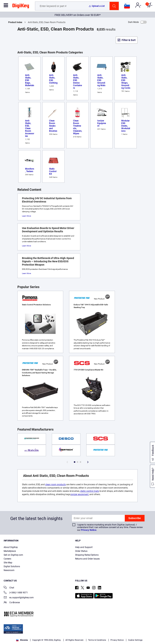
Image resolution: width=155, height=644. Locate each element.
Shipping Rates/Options (87, 555)
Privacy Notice (89, 530)
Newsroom (9, 570)
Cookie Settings (135, 640)
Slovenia (22, 640)
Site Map (8, 563)
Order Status (81, 551)
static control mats (90, 491)
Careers (7, 559)
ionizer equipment (80, 494)
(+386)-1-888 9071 (16, 593)
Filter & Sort (129, 40)
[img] (21, 7)
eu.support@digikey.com (19, 598)
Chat (9, 588)
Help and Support (84, 547)
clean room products (56, 485)
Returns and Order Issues (87, 559)
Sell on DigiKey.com (13, 555)
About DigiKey (11, 547)
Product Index (15, 22)
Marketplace (10, 551)
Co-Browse (12, 603)
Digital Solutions (12, 566)
